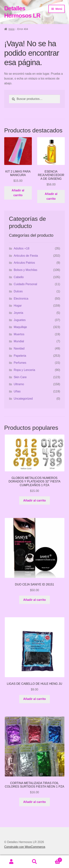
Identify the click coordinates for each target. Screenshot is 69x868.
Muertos (19, 334)
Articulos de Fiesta (26, 256)
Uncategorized (23, 399)
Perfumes (20, 363)
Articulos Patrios (24, 263)
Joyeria (18, 313)
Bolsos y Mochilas (25, 270)
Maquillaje (20, 327)
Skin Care (20, 377)
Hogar (18, 306)
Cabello (19, 277)
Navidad (19, 348)
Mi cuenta (11, 862)
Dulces (18, 291)
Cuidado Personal (25, 284)
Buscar (34, 862)
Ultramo (19, 384)
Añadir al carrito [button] (18, 193)
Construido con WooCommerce (25, 847)
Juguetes (20, 320)
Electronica (21, 299)
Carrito (54, 859)
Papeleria (20, 356)
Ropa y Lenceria (24, 370)
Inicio (11, 29)
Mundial (19, 341)
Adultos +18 (21, 248)
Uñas (17, 391)
